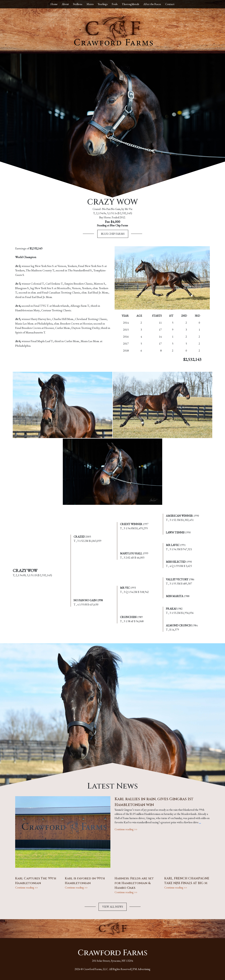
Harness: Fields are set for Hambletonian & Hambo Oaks (134, 883)
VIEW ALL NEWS (113, 907)
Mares (90, 4)
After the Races (152, 4)
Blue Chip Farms (113, 234)
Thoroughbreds (130, 4)
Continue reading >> (126, 829)
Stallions (78, 4)
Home (54, 4)
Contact (170, 4)
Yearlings (103, 4)
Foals (115, 4)
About (65, 4)
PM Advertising (142, 969)
